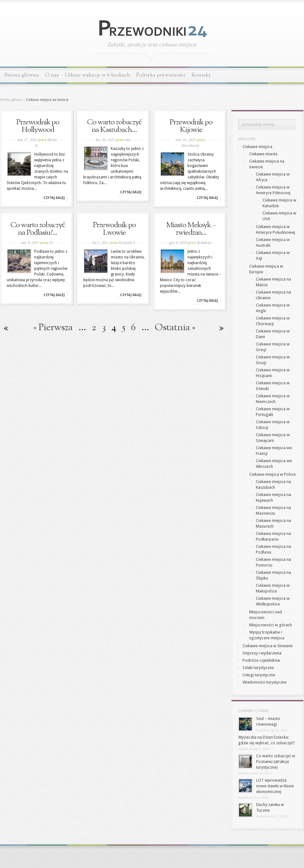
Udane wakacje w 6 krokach (98, 75)
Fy (51, 243)
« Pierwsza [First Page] (53, 328)
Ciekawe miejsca (257, 147)
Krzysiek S (127, 243)
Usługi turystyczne (259, 675)
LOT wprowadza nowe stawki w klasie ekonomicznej (275, 786)
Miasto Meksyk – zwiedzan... (191, 229)
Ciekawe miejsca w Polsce (272, 474)
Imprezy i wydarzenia (262, 653)
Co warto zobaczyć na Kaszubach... (114, 126)
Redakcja (204, 243)
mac (128, 140)
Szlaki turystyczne (258, 668)
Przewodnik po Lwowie (114, 229)
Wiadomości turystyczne (265, 682)
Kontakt (201, 75)
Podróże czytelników (261, 660)
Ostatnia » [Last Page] (175, 328)
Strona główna (22, 75)
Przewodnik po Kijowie (191, 126)
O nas (52, 75)
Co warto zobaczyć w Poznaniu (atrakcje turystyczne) (276, 762)
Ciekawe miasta (263, 154)
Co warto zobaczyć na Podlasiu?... (38, 229)
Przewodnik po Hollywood (38, 126)
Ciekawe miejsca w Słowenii (268, 646)
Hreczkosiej (190, 146)
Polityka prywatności (161, 75)
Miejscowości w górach (271, 625)
